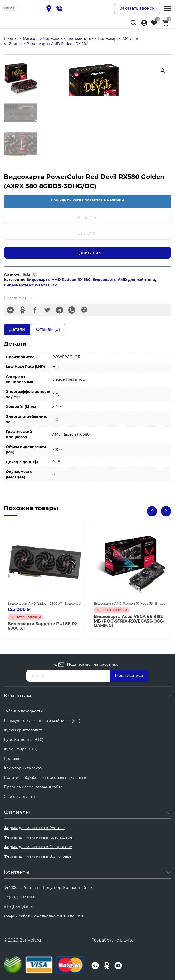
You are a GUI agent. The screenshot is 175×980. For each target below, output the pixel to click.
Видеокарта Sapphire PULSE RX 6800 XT (43, 626)
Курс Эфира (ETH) (21, 749)
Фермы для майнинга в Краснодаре (38, 837)
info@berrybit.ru (19, 907)
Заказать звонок (137, 8)
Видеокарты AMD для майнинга (124, 280)
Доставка (13, 759)
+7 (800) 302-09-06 (21, 897)
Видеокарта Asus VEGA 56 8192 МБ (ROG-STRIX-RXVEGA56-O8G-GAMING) (129, 621)
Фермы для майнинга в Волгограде (38, 856)
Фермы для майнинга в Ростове (34, 828)
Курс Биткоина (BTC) (24, 740)
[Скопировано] (34, 274)
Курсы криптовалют (23, 730)
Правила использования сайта (33, 787)
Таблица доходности (23, 711)
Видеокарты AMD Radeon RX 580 (59, 280)
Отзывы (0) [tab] (48, 329)
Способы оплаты (20, 797)
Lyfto (129, 940)
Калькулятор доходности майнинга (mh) (42, 721)
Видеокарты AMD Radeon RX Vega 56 (123, 603)
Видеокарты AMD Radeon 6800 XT (35, 603)
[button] (163, 71)
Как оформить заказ (23, 768)
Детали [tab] (17, 329)
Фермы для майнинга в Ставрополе (38, 847)
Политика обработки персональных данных (45, 778)
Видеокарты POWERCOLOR (30, 285)
